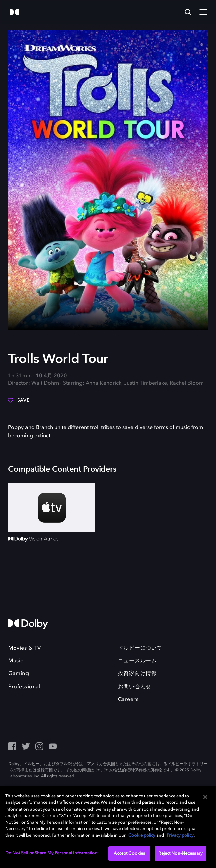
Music (16, 661)
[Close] (205, 797)
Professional (24, 687)
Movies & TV (25, 648)
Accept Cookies (129, 853)
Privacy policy (180, 836)
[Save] (19, 403)
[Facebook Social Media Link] (12, 747)
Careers (128, 700)
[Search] (188, 12)
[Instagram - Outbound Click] (39, 747)
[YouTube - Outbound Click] (53, 747)
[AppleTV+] (52, 507)
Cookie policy (142, 836)
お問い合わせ (135, 687)
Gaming (19, 674)
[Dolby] (14, 13)
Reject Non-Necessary (180, 853)
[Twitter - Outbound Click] (26, 747)
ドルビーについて (140, 648)
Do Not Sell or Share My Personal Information (51, 853)
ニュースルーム (138, 661)
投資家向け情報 (138, 674)
